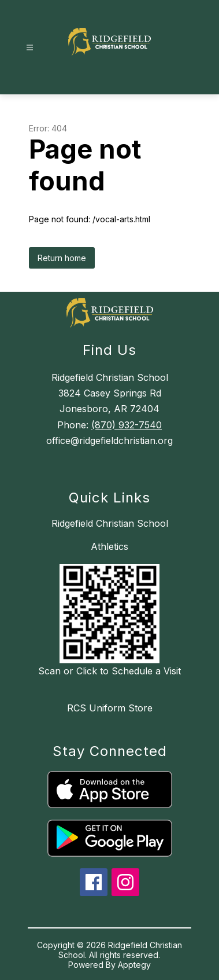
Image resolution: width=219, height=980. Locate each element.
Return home (62, 258)
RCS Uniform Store (110, 708)
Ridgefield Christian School (110, 523)
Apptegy (134, 965)
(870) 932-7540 (127, 425)
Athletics (110, 546)
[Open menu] (30, 48)
